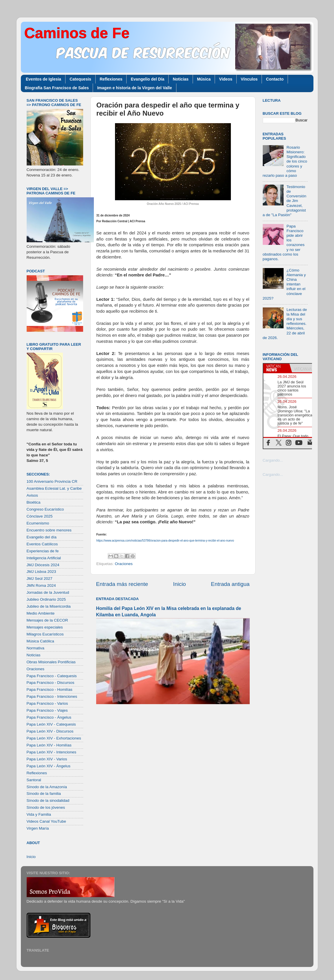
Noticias (180, 79)
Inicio (180, 584)
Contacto (275, 79)
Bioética (34, 502)
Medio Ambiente (41, 613)
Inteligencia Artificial (44, 558)
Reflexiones (111, 79)
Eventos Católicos (42, 544)
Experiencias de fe (43, 551)
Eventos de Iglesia (43, 79)
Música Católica (40, 641)
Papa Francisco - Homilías (50, 690)
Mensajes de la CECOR (47, 620)
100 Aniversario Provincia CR (52, 481)
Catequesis (80, 79)
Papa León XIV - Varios (47, 759)
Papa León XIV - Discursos (50, 731)
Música (204, 79)
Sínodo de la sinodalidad (48, 800)
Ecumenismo (38, 523)
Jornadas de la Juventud (48, 592)
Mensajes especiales (45, 627)
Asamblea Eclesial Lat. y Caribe (54, 488)
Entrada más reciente (122, 584)
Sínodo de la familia (44, 794)
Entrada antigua (230, 584)
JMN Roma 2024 (41, 585)
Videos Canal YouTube (46, 821)
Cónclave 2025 (40, 516)
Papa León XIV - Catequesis (51, 724)
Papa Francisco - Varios (47, 703)
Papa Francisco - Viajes (47, 710)
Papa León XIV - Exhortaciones (54, 738)
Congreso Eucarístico (45, 509)
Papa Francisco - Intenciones (52, 696)
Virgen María (38, 828)
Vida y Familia (39, 814)
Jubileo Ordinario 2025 (46, 599)
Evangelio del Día (147, 79)
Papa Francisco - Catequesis (52, 676)
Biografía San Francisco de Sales (57, 88)
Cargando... (273, 460)
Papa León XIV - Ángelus (49, 766)
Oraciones (124, 564)
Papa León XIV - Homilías (49, 745)
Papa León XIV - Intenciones (52, 752)
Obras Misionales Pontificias (51, 662)
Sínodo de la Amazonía (47, 787)
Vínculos (249, 79)
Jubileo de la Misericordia (49, 606)
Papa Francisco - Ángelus (49, 717)
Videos (226, 79)
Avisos (32, 495)
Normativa (36, 648)
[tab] (276, 368)
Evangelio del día (42, 537)
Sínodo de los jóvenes (46, 807)
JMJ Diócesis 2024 (43, 565)
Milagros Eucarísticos (45, 634)
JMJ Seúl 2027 (40, 579)
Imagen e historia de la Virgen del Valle (134, 88)
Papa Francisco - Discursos (51, 683)
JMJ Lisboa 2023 (41, 572)
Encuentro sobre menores (49, 530)
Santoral (34, 780)
